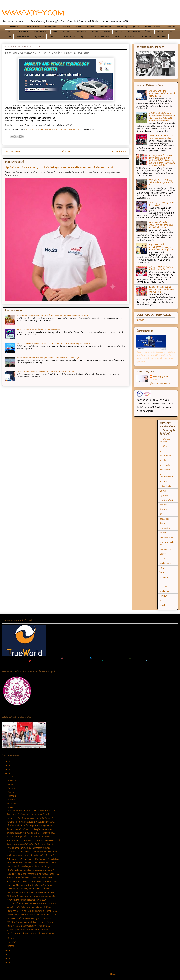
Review (95, 32)
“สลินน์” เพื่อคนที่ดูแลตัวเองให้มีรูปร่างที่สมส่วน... (28, 926)
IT (171, 32)
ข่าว (55, 32)
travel (91, 27)
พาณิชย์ (161, 32)
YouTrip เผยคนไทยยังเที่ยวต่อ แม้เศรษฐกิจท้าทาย (38, 330)
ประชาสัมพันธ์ (134, 32)
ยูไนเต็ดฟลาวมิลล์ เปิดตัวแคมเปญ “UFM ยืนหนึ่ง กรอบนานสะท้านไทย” (161, 289)
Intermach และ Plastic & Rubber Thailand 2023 (32, 882)
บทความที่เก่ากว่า (118, 151)
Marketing (122, 27)
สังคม (117, 37)
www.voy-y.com (160, 377)
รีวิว (9, 37)
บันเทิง (107, 32)
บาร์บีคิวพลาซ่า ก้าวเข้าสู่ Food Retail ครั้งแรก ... (30, 889)
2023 (8, 773)
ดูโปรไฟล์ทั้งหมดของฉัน (161, 383)
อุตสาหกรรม (81, 32)
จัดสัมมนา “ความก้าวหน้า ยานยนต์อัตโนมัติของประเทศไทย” (33, 852)
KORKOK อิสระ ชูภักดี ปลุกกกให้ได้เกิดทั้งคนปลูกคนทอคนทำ (162, 183)
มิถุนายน (12, 800)
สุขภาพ (136, 27)
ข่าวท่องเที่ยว (105, 27)
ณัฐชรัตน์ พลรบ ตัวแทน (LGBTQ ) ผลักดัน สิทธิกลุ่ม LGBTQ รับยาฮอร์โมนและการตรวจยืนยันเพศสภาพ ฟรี (59, 168)
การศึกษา (171, 27)
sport (84, 37)
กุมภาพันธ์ (12, 942)
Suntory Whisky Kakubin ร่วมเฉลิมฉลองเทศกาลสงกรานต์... (35, 841)
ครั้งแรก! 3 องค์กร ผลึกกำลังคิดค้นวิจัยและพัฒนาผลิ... (31, 878)
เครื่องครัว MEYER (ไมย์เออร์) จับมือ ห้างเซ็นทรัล (162, 268)
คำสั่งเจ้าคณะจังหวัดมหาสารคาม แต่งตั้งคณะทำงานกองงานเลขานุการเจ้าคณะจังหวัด (52, 316)
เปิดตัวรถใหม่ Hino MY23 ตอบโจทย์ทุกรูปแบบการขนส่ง (31, 896)
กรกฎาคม (12, 796)
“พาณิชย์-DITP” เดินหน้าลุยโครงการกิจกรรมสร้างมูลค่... (32, 933)
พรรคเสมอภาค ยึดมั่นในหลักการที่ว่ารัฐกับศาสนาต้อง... (31, 848)
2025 (8, 766)
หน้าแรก (65, 151)
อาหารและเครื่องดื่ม (153, 27)
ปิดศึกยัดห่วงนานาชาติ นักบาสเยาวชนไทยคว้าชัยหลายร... (32, 893)
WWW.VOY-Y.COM (33, 13)
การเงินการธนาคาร (101, 37)
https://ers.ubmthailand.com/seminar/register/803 (54, 130)
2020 (8, 959)
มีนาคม (11, 938)
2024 (8, 769)
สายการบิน (161, 37)
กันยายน (12, 788)
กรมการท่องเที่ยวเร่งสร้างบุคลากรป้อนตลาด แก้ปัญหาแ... (31, 867)
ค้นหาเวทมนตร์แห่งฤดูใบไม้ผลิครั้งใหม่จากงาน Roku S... (32, 844)
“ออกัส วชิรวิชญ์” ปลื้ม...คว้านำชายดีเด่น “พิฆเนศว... (32, 837)
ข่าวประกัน (130, 37)
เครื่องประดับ (145, 37)
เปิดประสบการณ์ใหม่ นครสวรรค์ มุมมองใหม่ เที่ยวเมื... (31, 919)
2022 (8, 951)
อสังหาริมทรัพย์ (23, 37)
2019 (8, 962)
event (79, 27)
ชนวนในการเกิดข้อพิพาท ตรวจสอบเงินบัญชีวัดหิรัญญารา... (32, 907)
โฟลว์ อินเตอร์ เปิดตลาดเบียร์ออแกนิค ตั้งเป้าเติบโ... (30, 815)
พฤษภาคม (12, 804)
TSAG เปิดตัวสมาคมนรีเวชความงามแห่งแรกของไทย (161, 137)
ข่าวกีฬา (119, 32)
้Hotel (149, 32)
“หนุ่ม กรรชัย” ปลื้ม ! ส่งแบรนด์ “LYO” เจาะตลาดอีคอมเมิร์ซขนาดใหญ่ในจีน (161, 247)
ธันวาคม (12, 777)
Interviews (70, 37)
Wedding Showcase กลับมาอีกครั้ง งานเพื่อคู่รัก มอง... (32, 885)
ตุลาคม (11, 784)
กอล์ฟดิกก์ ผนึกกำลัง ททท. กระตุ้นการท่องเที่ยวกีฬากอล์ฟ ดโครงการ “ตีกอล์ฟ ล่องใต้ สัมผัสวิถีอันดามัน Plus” (162, 117)
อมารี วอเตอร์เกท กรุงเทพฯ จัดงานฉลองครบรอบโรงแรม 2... (34, 811)
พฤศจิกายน (13, 781)
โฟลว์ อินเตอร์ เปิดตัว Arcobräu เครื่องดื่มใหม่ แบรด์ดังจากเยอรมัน (46, 372)
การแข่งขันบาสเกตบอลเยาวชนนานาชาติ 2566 (27, 900)
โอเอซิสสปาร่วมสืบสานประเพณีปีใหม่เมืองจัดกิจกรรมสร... (32, 833)
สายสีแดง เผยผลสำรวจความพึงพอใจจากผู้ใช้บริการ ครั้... (32, 855)
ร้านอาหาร (24, 32)
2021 (8, 955)
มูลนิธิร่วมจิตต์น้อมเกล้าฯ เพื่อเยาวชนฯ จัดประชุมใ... (30, 930)
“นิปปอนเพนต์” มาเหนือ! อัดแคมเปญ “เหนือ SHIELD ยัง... (34, 915)
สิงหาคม (12, 792)
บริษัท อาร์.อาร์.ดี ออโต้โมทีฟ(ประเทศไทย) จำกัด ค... (32, 911)
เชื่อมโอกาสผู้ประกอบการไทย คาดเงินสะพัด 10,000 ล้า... (33, 870)
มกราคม (12, 946)
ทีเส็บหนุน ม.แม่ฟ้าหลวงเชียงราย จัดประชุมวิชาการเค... (32, 822)
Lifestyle (13, 27)
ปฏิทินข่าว (39, 37)
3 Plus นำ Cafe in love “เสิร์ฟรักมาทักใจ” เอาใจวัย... (34, 859)
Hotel (10, 32)
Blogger (114, 974)
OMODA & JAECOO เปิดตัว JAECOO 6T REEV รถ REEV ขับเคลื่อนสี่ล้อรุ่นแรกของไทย (54, 344)
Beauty (66, 32)
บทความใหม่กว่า (13, 151)
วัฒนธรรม (54, 37)
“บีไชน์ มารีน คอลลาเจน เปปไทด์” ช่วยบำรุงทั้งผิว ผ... (32, 922)
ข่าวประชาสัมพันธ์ (31, 27)
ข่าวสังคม (66, 27)
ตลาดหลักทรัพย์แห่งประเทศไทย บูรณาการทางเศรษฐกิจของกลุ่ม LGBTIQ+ (48, 358)
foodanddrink (41, 32)
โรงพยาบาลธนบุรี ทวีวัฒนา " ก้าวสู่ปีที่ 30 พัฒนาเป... (31, 829)
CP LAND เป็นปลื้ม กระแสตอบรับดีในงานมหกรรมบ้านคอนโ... (34, 904)
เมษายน (11, 808)
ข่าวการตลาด (50, 27)
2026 (8, 762)
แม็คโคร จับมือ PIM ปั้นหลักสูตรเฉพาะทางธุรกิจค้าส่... (31, 826)
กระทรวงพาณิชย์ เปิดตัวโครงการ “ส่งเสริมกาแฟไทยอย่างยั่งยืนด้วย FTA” (161, 225)
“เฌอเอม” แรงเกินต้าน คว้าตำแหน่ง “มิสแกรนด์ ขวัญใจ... (33, 874)
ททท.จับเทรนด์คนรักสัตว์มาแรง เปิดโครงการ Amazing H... (33, 863)
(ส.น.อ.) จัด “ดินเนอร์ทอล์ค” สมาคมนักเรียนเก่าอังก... (32, 818)
